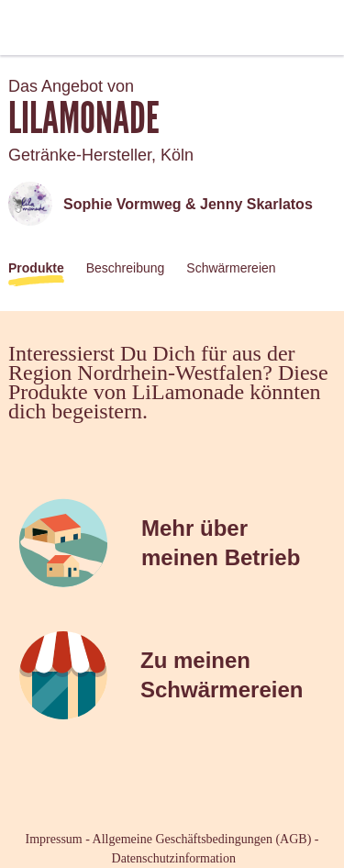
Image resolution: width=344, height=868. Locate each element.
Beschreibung (126, 268)
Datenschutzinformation (174, 858)
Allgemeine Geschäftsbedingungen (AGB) (202, 839)
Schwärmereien (231, 268)
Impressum (54, 839)
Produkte (36, 268)
